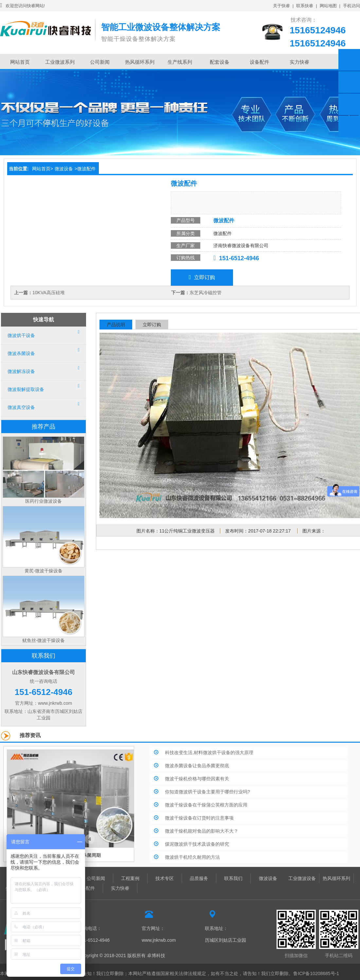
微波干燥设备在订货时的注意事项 (199, 818)
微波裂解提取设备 (26, 389)
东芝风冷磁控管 (206, 293)
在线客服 (349, 60)
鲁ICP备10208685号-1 (316, 973)
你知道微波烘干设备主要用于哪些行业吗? (207, 792)
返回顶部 (349, 127)
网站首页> (43, 169)
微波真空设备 (21, 407)
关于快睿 (281, 6)
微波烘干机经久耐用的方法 (192, 857)
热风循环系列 (140, 62)
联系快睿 (305, 6)
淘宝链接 (349, 82)
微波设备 (64, 169)
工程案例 (130, 878)
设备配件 (260, 62)
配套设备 (220, 62)
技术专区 (165, 878)
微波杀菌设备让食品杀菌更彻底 (197, 766)
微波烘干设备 (21, 335)
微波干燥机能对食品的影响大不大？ (202, 831)
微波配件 (86, 169)
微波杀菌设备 (21, 353)
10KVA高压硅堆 (49, 293)
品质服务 (199, 878)
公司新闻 (100, 62)
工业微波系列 (60, 62)
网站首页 (20, 62)
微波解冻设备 (21, 371)
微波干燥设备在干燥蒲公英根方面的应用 (206, 805)
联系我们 (233, 878)
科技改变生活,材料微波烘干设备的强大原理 (209, 752)
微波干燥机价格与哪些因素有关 (197, 779)
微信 (349, 104)
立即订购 (202, 277)
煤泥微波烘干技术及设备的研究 (197, 844)
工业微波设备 (302, 878)
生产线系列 (180, 62)
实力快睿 (299, 62)
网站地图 (328, 6)
